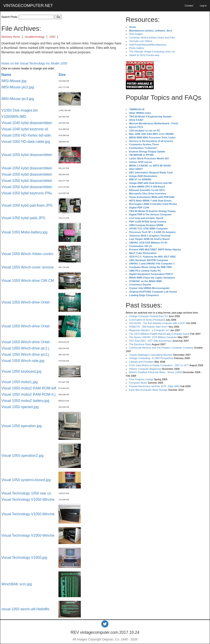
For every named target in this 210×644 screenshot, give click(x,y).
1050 (52, 37)
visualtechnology (35, 37)
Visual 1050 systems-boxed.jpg (26, 480)
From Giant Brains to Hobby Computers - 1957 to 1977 (159, 365)
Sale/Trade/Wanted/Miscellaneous (148, 45)
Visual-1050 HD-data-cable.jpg (26, 142)
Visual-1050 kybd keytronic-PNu (27, 193)
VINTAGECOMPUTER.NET (28, 6)
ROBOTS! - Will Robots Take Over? (149, 327)
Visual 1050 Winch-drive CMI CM (28, 281)
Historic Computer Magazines (145, 369)
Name (6, 75)
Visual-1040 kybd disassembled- (27, 123)
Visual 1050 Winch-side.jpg (23, 361)
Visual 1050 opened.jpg (20, 407)
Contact (189, 6)
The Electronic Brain (140, 344)
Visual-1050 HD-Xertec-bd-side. (27, 135)
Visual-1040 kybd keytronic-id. (25, 129)
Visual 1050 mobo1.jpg (20, 382)
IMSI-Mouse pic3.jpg (18, 99)
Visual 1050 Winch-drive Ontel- (26, 302)
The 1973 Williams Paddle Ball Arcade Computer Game (159, 334)
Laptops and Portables (141, 362)
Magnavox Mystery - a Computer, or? (149, 330)
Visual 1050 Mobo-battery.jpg (24, 232)
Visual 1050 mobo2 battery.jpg (25, 401)
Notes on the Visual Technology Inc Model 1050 (34, 63)
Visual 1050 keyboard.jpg (21, 371)
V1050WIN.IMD (14, 117)
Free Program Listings (141, 379)
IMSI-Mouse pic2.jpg (18, 87)
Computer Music (138, 383)
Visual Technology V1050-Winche (28, 500)
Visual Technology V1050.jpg (24, 558)
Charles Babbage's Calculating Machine (151, 355)
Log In (203, 6)
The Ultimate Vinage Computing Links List (152, 52)
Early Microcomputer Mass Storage (148, 390)
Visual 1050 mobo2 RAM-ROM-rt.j (28, 394)
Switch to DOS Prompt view (144, 55)
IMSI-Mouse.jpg (14, 81)
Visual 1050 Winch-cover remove (27, 267)
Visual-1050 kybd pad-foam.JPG (27, 205)
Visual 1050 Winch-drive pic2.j (25, 354)
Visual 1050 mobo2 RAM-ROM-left (29, 388)
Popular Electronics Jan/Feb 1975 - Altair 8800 (155, 386)
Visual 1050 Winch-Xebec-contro (27, 254)
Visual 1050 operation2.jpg (22, 456)
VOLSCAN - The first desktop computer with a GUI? (157, 323)
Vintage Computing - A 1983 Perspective (151, 358)
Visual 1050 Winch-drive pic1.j (25, 348)
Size (62, 75)
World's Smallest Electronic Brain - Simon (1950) (156, 372)
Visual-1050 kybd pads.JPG (23, 218)
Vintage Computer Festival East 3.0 (149, 316)
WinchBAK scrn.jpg (17, 584)
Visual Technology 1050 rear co (26, 493)
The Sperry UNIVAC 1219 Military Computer (153, 337)
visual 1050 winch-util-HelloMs (25, 609)
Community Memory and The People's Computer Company (161, 348)
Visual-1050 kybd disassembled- (27, 155)
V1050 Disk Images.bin (20, 110)
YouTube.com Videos (141, 41)
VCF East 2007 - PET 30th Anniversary (151, 341)
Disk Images (136, 34)
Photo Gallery (137, 48)
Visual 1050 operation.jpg (21, 426)
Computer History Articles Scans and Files (152, 37)
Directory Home (11, 37)
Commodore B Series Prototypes (147, 320)
